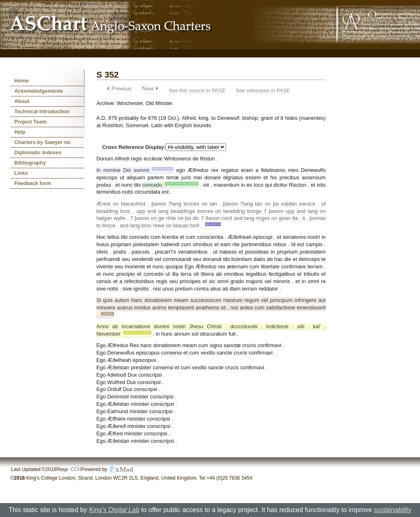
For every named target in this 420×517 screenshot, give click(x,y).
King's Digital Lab (114, 510)
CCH (76, 469)
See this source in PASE (197, 90)
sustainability (393, 510)
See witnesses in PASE (263, 90)
